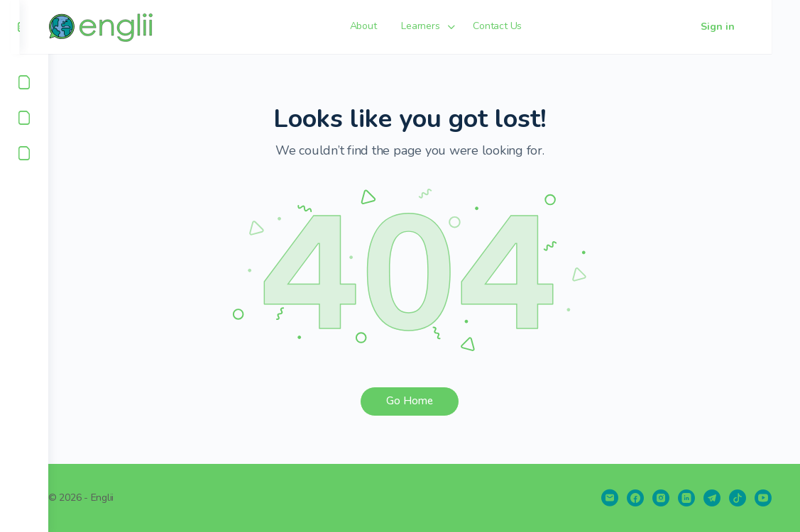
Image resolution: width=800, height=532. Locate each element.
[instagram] (661, 498)
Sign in (746, 27)
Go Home (424, 401)
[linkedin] (686, 498)
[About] (24, 82)
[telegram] (712, 498)
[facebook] (635, 498)
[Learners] (24, 118)
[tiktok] (738, 498)
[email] (610, 498)
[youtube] (763, 498)
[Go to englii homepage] (132, 26)
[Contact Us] (24, 153)
